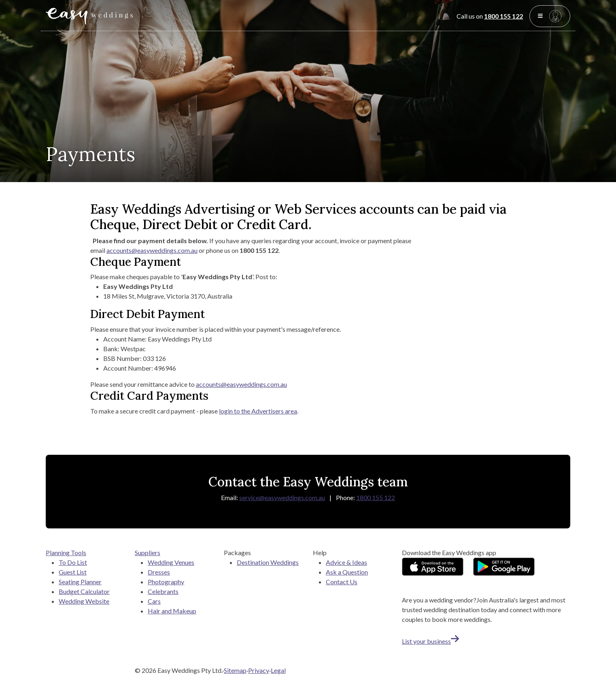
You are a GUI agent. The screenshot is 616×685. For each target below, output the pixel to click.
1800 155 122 (503, 16)
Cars (154, 601)
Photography (166, 582)
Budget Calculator (84, 591)
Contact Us (342, 582)
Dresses (159, 572)
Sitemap (235, 670)
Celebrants (163, 591)
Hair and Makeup (172, 611)
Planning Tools (66, 552)
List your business (430, 641)
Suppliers (148, 552)
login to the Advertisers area (258, 411)
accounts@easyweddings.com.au (152, 250)
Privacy (259, 670)
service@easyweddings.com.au (282, 497)
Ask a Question (347, 572)
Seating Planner (80, 582)
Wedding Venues (171, 562)
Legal (278, 670)
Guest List (73, 572)
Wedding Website (84, 601)
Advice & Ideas (346, 562)
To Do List (73, 562)
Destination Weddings (268, 562)
